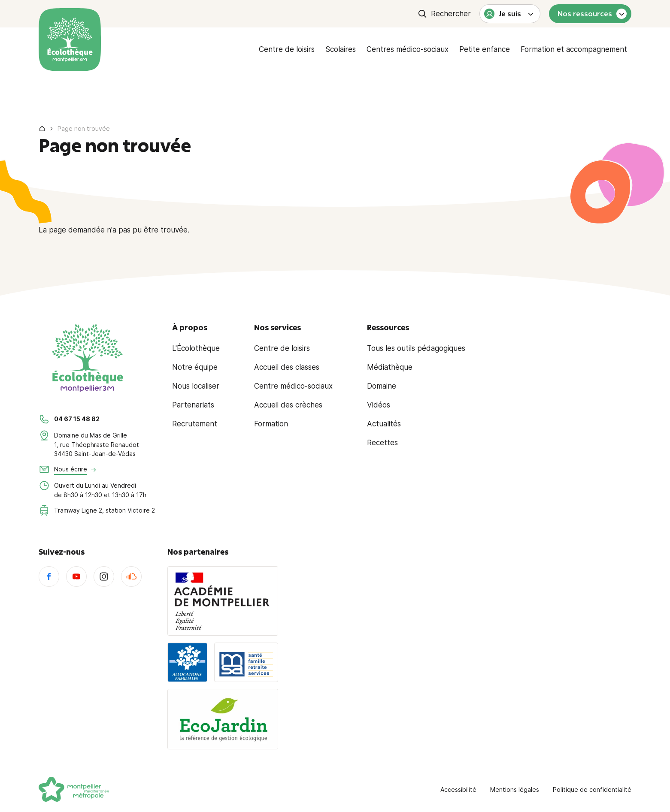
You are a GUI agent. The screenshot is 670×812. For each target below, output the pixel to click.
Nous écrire (71, 469)
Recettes (382, 443)
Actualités (384, 424)
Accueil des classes (287, 367)
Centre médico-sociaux (293, 386)
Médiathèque (390, 367)
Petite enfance (485, 49)
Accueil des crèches (288, 405)
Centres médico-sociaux (408, 49)
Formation (271, 424)
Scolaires (341, 49)
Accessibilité (458, 789)
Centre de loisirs (287, 49)
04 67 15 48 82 (77, 419)
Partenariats (193, 405)
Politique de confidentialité (592, 789)
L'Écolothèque (196, 348)
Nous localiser (196, 386)
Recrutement (195, 424)
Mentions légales (515, 789)
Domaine (382, 386)
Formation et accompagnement (574, 49)
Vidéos (379, 405)
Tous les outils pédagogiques (416, 348)
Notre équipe (195, 367)
